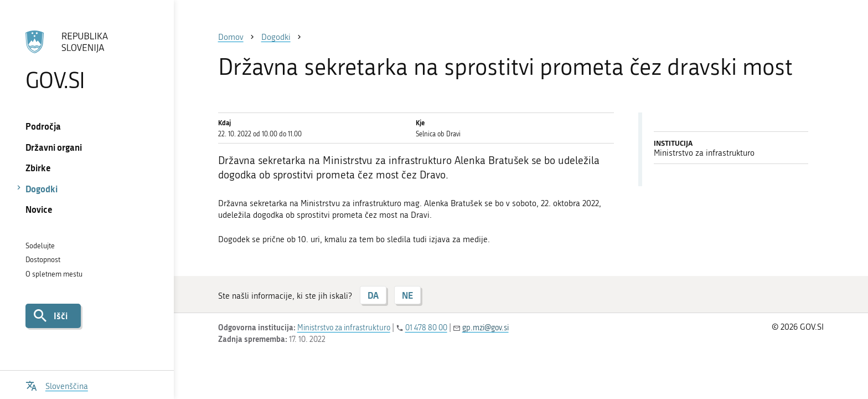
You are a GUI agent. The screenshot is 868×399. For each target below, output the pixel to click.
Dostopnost (43, 260)
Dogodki (42, 189)
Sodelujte (40, 246)
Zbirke (38, 168)
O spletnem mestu (54, 274)
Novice (39, 209)
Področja (43, 126)
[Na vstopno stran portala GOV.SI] (87, 60)
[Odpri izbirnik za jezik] (57, 385)
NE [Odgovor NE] (407, 295)
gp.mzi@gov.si (485, 328)
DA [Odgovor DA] (373, 295)
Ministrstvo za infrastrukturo (344, 328)
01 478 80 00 (426, 328)
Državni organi (54, 147)
